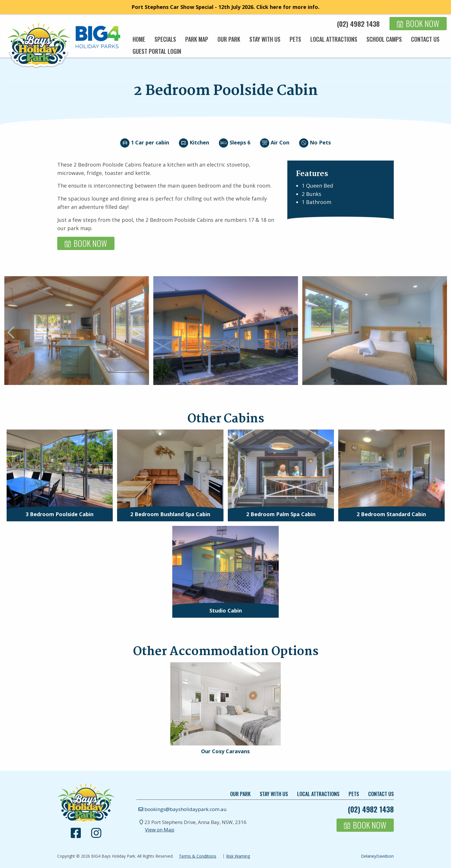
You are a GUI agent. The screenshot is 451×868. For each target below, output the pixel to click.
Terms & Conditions (198, 856)
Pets (295, 39)
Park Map (197, 39)
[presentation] (60, 469)
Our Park (229, 39)
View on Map (160, 830)
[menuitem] (139, 39)
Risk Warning (238, 856)
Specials (165, 39)
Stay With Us (265, 39)
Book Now (423, 23)
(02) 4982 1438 (358, 24)
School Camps (384, 39)
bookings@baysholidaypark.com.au (181, 809)
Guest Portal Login (157, 51)
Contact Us (425, 39)
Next (440, 333)
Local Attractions (334, 39)
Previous (11, 333)
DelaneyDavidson (377, 856)
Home (139, 39)
